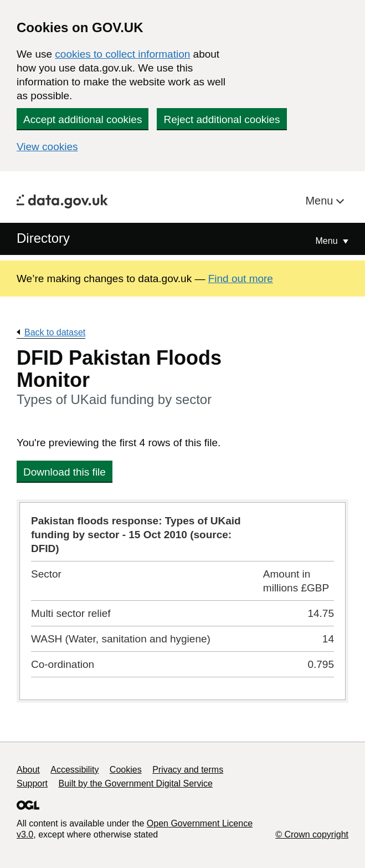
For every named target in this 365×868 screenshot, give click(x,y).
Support (32, 783)
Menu (321, 201)
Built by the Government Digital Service (136, 783)
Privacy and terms (188, 770)
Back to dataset (55, 332)
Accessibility (74, 770)
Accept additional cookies (83, 119)
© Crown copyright (312, 834)
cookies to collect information (122, 54)
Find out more (241, 279)
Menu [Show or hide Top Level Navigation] (328, 241)
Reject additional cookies (222, 119)
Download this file (65, 472)
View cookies (47, 147)
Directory (43, 238)
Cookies (126, 770)
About (28, 770)
